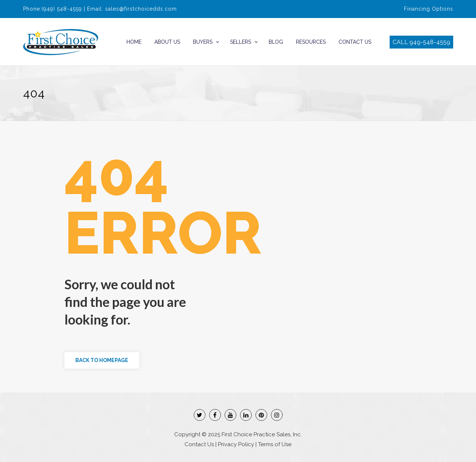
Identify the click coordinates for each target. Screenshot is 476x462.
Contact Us (355, 42)
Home (134, 42)
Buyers (203, 42)
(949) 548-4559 (62, 9)
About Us (167, 42)
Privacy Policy (236, 444)
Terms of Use (275, 444)
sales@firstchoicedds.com (141, 9)
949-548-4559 (430, 42)
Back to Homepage (102, 360)
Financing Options (429, 9)
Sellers (241, 42)
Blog (276, 42)
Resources (311, 42)
